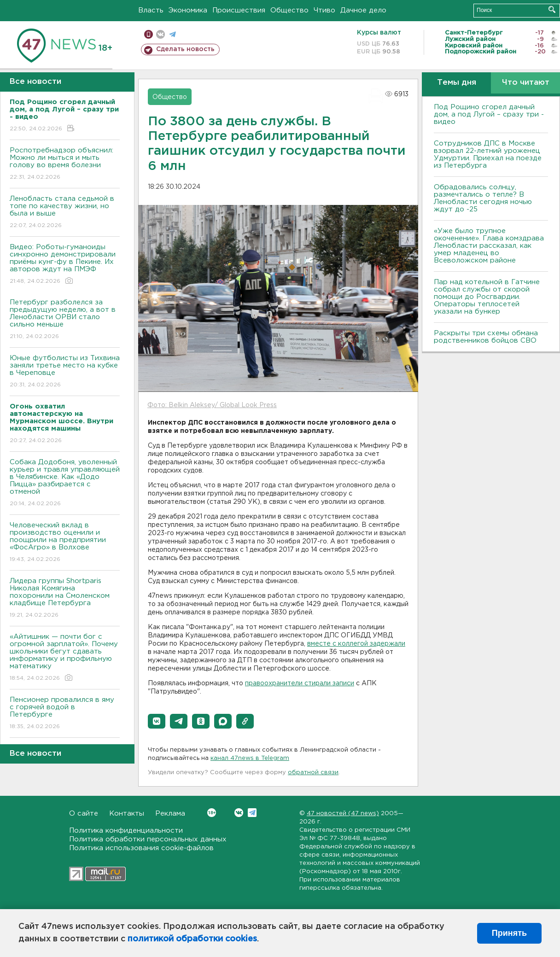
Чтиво (324, 10)
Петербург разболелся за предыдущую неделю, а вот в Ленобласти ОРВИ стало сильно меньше (65, 320)
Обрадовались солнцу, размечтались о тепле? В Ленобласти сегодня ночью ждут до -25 (483, 198)
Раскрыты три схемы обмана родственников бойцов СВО (486, 337)
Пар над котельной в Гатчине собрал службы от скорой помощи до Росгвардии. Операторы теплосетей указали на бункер (487, 297)
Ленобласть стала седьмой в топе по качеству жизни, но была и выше (65, 213)
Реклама (170, 814)
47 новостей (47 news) (343, 814)
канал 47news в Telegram (250, 758)
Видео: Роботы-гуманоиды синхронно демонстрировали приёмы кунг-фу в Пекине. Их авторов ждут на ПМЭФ (65, 265)
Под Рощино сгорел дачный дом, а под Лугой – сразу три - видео (489, 114)
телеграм (172, 34)
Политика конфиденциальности (126, 831)
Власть (151, 10)
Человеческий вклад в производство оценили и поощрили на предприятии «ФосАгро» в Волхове (65, 543)
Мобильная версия (149, 34)
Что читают (526, 83)
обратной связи (313, 773)
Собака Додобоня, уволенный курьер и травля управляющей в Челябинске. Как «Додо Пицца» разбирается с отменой (65, 483)
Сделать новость (185, 49)
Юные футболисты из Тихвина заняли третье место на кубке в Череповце (65, 372)
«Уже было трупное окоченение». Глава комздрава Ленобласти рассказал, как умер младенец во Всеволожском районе (489, 246)
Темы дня (457, 83)
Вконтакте (212, 813)
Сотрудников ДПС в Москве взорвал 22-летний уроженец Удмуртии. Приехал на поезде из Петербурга (488, 155)
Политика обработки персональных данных (148, 839)
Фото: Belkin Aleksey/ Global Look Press (212, 405)
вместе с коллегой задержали (356, 644)
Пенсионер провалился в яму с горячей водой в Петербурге (65, 714)
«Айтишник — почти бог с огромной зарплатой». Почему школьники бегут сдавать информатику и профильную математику (65, 658)
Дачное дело (363, 10)
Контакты (127, 814)
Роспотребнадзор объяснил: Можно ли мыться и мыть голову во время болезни (65, 164)
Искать (552, 9)
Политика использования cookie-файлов (141, 848)
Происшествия (239, 10)
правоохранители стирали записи (300, 683)
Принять (509, 933)
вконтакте (160, 34)
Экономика (188, 10)
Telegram (252, 813)
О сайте (84, 814)
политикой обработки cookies (192, 939)
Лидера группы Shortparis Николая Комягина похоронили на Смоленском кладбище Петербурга (65, 598)
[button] (157, 721)
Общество (289, 10)
